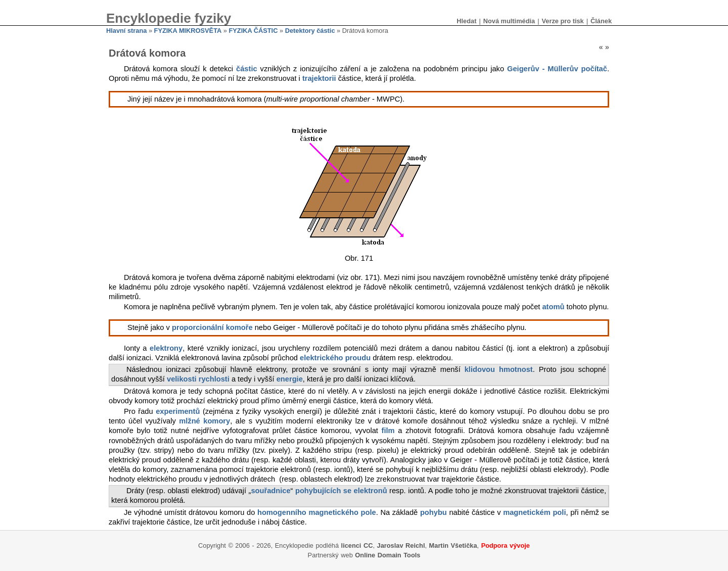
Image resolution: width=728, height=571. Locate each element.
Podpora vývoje (506, 545)
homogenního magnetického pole (317, 512)
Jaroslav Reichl (401, 545)
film (388, 431)
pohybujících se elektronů (341, 491)
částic (247, 69)
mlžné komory (204, 421)
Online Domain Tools (388, 555)
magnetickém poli (534, 512)
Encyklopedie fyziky (169, 18)
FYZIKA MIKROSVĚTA (188, 31)
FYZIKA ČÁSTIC (254, 31)
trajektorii (319, 78)
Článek (601, 21)
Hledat (466, 21)
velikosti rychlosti (198, 379)
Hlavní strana (126, 31)
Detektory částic (310, 31)
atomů (553, 307)
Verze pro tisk (562, 21)
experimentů (178, 411)
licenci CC (357, 545)
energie (290, 379)
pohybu (434, 512)
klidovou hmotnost (499, 369)
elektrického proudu (335, 358)
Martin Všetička (453, 545)
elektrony (166, 348)
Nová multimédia (509, 21)
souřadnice (270, 491)
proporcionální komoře (212, 327)
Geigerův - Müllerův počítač (557, 69)
